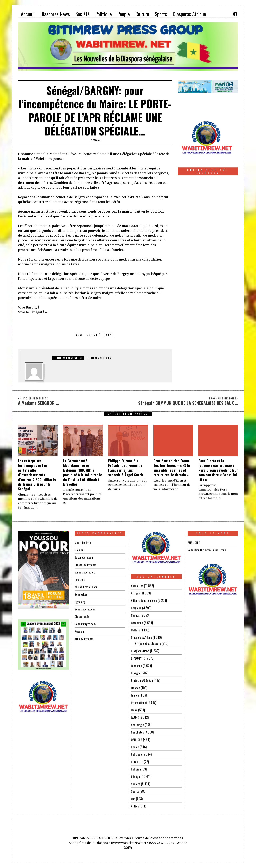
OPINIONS (137, 740)
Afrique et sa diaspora (149, 643)
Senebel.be (81, 594)
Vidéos (135, 806)
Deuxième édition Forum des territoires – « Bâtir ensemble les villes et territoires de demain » (172, 468)
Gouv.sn (79, 550)
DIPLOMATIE (138, 658)
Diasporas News (141, 651)
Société (136, 784)
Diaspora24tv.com (86, 565)
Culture (135, 630)
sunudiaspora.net (85, 572)
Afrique (136, 593)
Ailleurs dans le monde (145, 600)
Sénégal (136, 776)
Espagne (136, 673)
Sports (135, 791)
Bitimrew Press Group (68, 358)
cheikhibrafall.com (86, 587)
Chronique (137, 623)
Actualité (94, 335)
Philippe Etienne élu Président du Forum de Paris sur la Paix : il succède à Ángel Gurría (126, 468)
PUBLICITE (137, 762)
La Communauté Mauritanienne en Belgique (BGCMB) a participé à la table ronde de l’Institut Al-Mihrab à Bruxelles (83, 472)
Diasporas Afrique (142, 637)
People (135, 747)
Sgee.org (80, 602)
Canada (135, 615)
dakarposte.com (84, 557)
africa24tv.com (84, 639)
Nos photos (138, 732)
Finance (135, 688)
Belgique (136, 608)
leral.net (80, 579)
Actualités (137, 586)
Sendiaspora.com (85, 609)
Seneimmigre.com (86, 624)
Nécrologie (138, 725)
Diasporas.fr (82, 616)
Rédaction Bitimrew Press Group (208, 550)
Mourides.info (83, 542)
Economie (137, 666)
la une (109, 335)
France (135, 695)
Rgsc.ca (79, 631)
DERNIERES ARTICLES (98, 358)
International (139, 703)
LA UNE (135, 717)
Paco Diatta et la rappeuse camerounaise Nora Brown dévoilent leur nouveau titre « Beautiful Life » (218, 470)
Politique (136, 754)
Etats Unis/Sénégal (143, 680)
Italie (134, 710)
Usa (133, 799)
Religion (136, 769)
